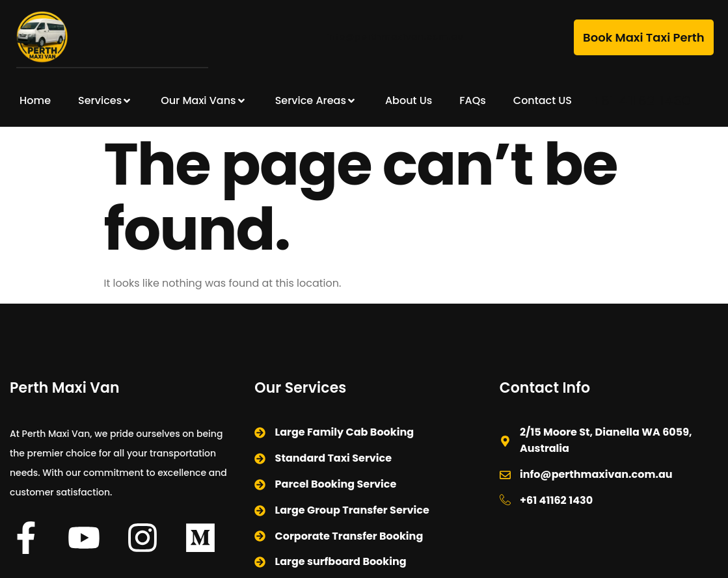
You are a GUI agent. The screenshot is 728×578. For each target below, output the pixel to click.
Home (35, 100)
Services (106, 101)
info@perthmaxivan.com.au (396, 37)
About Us (409, 100)
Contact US (543, 100)
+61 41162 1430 (641, 101)
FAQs (473, 100)
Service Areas (317, 101)
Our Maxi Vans (204, 101)
